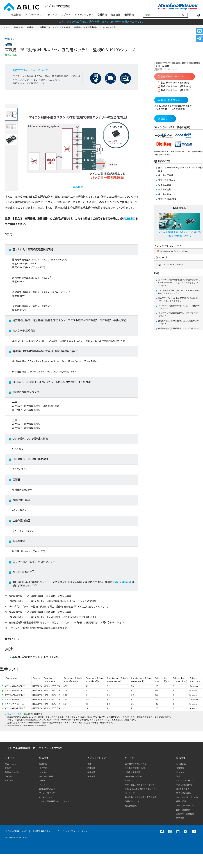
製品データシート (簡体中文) (174, 86)
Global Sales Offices (134, 777)
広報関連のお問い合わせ (136, 764)
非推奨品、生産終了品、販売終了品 (141, 797)
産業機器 (91, 772)
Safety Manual (122, 582)
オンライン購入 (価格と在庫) (174, 128)
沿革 (178, 777)
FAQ (157, 273)
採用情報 (116, 15)
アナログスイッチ (47, 793)
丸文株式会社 (165, 190)
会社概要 (180, 768)
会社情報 (102, 15)
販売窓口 (130, 219)
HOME (7, 27)
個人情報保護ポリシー (42, 831)
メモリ (42, 781)
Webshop (129, 781)
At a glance (181, 764)
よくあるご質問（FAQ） (135, 768)
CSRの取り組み (183, 789)
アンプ (42, 785)
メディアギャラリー (185, 806)
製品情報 (16, 15)
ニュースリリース (13, 764)
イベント (9, 781)
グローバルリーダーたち (187, 797)
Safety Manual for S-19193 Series (174, 251)
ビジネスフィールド (185, 781)
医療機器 (91, 768)
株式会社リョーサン (168, 194)
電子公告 (180, 818)
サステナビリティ (84, 15)
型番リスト (165, 119)
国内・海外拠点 (183, 810)
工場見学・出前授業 (185, 814)
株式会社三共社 (166, 175)
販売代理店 (164, 161)
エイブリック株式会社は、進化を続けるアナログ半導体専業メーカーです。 (102, 22)
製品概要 (78, 150)
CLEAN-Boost (45, 797)
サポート (66, 15)
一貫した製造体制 (184, 785)
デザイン (53, 15)
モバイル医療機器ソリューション (54, 801)
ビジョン (180, 772)
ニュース (10, 758)
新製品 (8, 768)
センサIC (43, 772)
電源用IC (43, 764)
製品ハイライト (12, 772)
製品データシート (175, 77)
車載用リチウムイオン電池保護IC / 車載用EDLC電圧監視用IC (69, 27)
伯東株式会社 (165, 185)
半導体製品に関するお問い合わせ (140, 785)
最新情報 (129, 15)
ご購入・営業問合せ (134, 772)
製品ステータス (15, 714)
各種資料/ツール (132, 801)
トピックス (10, 777)
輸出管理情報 (131, 806)
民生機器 (91, 777)
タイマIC (43, 768)
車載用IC (31, 27)
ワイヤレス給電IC (47, 777)
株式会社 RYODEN (167, 199)
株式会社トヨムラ (167, 180)
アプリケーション (34, 15)
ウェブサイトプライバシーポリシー (74, 831)
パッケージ (161, 258)
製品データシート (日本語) (173, 90)
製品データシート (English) (173, 83)
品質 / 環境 (181, 801)
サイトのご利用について (16, 831)
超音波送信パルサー (48, 789)
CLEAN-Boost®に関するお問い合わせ (141, 789)
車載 (89, 764)
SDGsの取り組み (184, 793)
